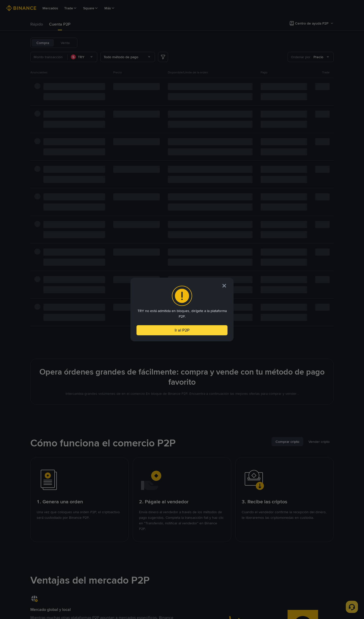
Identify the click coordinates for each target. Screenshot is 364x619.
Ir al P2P (182, 329)
